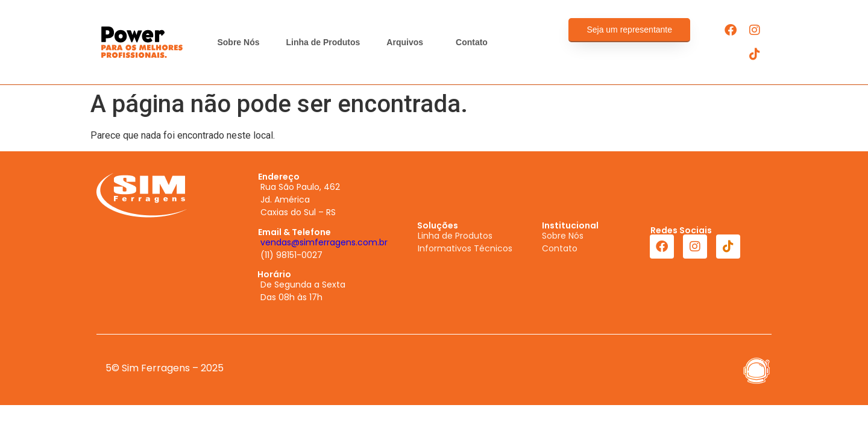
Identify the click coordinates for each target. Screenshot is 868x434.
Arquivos (408, 42)
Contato (472, 42)
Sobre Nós (238, 42)
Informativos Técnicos (465, 248)
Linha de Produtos (323, 42)
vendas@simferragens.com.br (324, 242)
